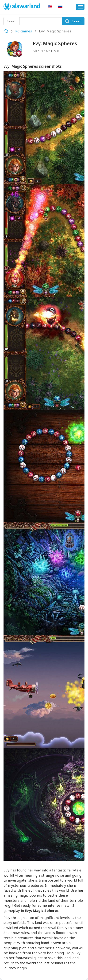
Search (73, 21)
